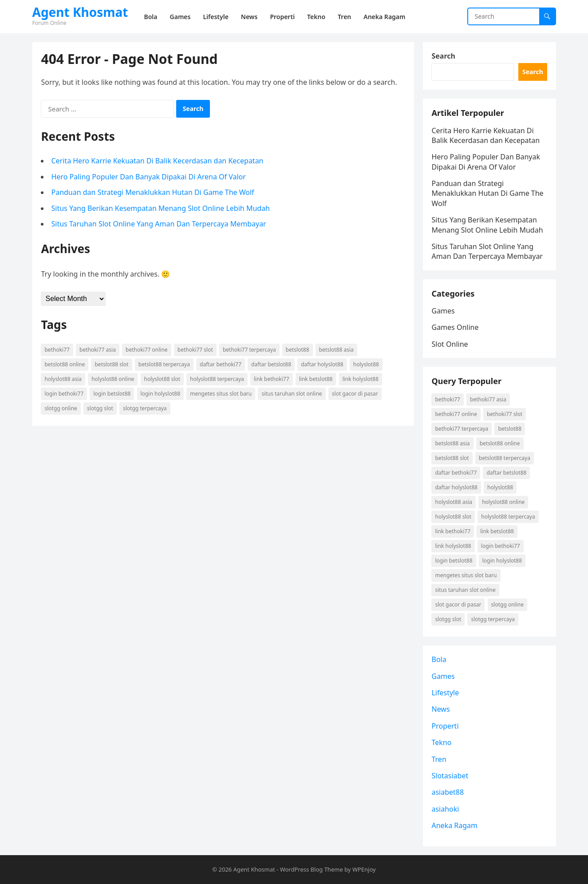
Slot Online (450, 344)
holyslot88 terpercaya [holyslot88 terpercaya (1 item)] (217, 379)
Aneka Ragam (455, 825)
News (441, 710)
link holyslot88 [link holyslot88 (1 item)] (361, 379)
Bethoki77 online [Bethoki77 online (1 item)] (147, 350)
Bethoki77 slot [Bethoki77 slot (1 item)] (195, 350)
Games (443, 311)
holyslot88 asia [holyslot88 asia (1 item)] (63, 379)
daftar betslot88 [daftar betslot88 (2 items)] (271, 364)
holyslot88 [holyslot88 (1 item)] (366, 364)
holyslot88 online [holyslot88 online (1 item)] (113, 379)
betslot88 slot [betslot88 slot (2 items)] (112, 364)
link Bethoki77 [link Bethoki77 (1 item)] (272, 379)
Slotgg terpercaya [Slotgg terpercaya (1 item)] (145, 408)
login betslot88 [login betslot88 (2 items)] (112, 394)
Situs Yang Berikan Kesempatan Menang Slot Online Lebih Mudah (161, 208)
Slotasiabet (450, 776)
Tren (439, 759)
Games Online (455, 327)
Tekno (442, 742)
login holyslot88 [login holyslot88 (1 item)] (160, 394)
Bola (439, 659)
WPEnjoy (364, 869)
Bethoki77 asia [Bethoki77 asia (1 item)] (98, 350)
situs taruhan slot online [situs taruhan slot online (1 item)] (292, 394)
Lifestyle (446, 693)
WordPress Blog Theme (312, 869)
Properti (445, 726)
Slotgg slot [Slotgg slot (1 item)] (100, 408)
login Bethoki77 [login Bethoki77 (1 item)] (64, 394)
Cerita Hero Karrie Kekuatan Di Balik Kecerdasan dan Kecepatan (158, 161)
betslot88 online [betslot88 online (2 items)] (65, 364)
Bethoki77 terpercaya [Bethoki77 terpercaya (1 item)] (249, 350)
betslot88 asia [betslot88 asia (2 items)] (336, 350)
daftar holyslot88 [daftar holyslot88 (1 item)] (322, 364)
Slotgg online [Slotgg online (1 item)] (61, 408)
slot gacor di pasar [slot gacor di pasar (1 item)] (355, 394)
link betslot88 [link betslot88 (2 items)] (316, 379)
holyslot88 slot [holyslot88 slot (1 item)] (162, 379)
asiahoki (446, 809)
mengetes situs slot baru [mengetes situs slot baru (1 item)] (221, 394)
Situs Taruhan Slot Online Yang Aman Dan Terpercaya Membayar (159, 224)
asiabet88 (448, 793)
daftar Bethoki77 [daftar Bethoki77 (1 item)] (221, 364)
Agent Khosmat (80, 12)
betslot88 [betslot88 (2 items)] (298, 350)
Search (444, 56)
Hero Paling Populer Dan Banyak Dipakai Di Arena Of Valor (149, 177)
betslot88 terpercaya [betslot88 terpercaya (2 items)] (164, 364)
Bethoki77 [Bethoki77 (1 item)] (57, 350)
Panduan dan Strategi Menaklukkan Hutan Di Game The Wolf (153, 192)
